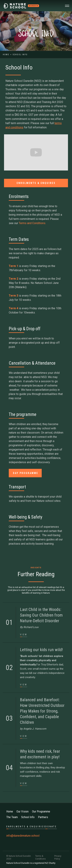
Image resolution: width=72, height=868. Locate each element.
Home (6, 55)
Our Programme (41, 811)
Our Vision (23, 811)
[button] (67, 6)
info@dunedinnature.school (23, 836)
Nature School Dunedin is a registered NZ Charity (31, 863)
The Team (12, 817)
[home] (21, 6)
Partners (43, 817)
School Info (28, 817)
